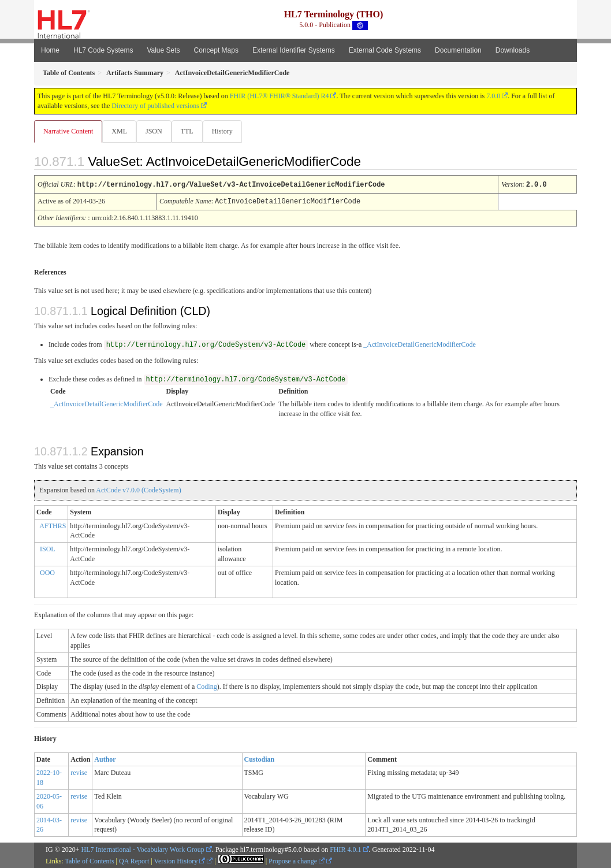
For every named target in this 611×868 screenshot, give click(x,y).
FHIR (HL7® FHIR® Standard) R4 (280, 96)
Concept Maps (216, 50)
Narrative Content (68, 131)
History (227, 131)
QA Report (134, 860)
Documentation (458, 50)
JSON (156, 131)
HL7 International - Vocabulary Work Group (143, 849)
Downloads (513, 50)
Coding (206, 686)
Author (105, 759)
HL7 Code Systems (103, 50)
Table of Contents (89, 860)
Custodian (260, 759)
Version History (180, 860)
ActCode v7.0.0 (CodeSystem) (138, 489)
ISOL (48, 548)
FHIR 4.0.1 (345, 849)
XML (120, 131)
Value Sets (163, 50)
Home (50, 50)
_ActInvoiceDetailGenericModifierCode (420, 344)
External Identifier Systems (294, 50)
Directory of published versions (155, 106)
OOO (47, 572)
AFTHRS (53, 525)
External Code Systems (385, 50)
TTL (191, 131)
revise (79, 772)
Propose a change (297, 860)
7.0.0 (493, 96)
